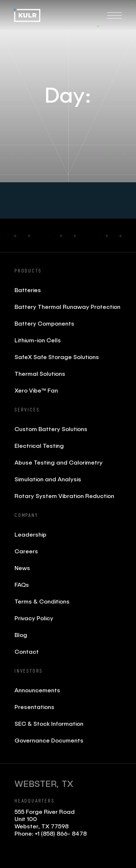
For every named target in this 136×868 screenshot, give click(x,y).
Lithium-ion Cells (38, 340)
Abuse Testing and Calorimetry (59, 462)
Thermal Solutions (40, 373)
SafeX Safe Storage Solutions (57, 357)
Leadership (30, 534)
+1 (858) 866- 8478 (61, 833)
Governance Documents (49, 740)
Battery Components (44, 323)
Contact (27, 651)
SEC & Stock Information (49, 723)
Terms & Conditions (42, 601)
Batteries (28, 290)
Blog (21, 635)
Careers (26, 551)
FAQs (22, 584)
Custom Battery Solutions (51, 429)
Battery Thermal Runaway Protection (67, 306)
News (22, 568)
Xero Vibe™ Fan (36, 390)
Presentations (34, 707)
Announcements (37, 690)
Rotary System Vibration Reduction (64, 496)
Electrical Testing (39, 445)
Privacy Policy (34, 618)
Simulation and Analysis (48, 479)
